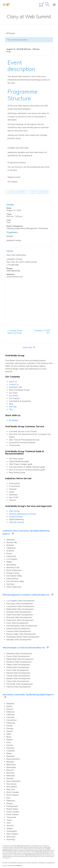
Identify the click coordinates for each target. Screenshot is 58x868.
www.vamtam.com (15, 277)
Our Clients (14, 396)
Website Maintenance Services (22, 514)
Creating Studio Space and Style (15, 332)
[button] (28, 347)
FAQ (11, 409)
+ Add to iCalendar (39, 192)
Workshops (43, 228)
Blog (11, 404)
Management (32, 228)
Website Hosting (16, 522)
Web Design (14, 511)
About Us (13, 382)
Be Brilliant (14, 420)
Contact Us (14, 384)
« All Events (10, 33)
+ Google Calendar (16, 192)
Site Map (13, 407)
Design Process (16, 517)
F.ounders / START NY (42, 332)
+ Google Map (13, 265)
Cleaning (10, 228)
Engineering (20, 228)
